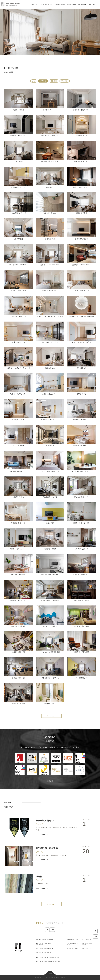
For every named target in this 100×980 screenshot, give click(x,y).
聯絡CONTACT (87, 948)
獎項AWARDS (86, 940)
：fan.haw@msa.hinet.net (51, 957)
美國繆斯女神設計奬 (45, 821)
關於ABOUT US (73, 940)
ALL (34, 81)
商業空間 (54, 81)
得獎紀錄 (50, 781)
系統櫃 (39, 877)
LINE (96, 937)
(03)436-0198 (49, 948)
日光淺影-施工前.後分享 (47, 848)
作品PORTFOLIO (73, 944)
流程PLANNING (73, 948)
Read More (51, 716)
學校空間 (64, 81)
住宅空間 (43, 81)
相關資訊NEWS (87, 944)
